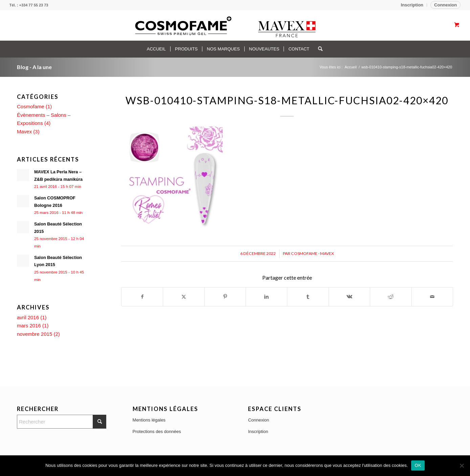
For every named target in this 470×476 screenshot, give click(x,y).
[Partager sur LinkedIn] (266, 297)
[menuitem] (412, 5)
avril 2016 (28, 317)
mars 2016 (29, 326)
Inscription (412, 5)
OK (418, 465)
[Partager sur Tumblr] (308, 297)
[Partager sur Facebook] (142, 297)
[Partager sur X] (184, 297)
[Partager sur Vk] (349, 297)
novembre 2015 (35, 334)
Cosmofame (31, 106)
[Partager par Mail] (432, 297)
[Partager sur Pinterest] (225, 297)
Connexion (445, 5)
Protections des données (157, 431)
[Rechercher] (318, 49)
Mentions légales (149, 420)
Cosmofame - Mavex (312, 253)
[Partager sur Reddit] (391, 297)
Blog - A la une (34, 67)
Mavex (24, 132)
